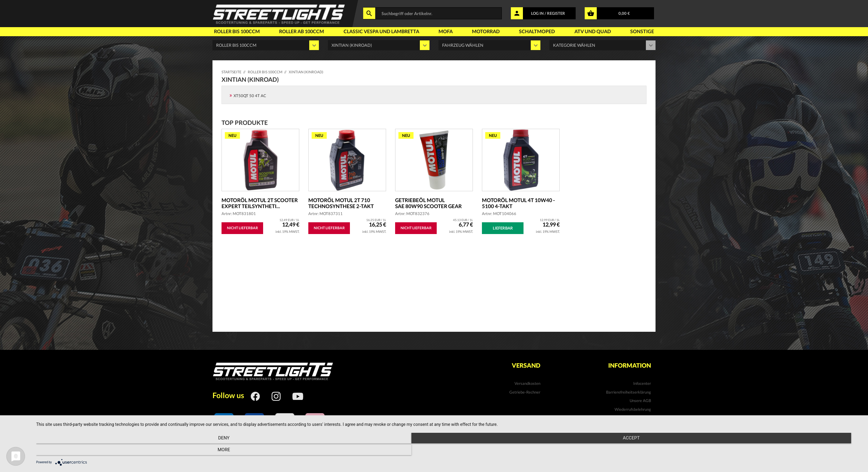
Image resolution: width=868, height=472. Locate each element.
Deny (160, 451)
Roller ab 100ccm (302, 31)
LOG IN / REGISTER (548, 13)
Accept (449, 451)
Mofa (446, 31)
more (738, 451)
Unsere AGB (640, 401)
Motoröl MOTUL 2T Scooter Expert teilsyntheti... (248, 203)
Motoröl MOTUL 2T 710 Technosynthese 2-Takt (343, 203)
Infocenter (642, 383)
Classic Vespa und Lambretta (381, 31)
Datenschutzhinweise (632, 418)
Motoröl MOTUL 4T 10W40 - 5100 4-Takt (520, 203)
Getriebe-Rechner (525, 392)
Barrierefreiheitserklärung (629, 392)
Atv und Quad (593, 31)
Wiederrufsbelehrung (633, 409)
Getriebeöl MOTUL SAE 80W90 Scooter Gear (430, 203)
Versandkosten (527, 383)
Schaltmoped (537, 31)
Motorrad (486, 31)
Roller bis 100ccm (237, 31)
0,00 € (624, 13)
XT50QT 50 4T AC (250, 96)
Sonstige (642, 31)
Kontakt (644, 426)
